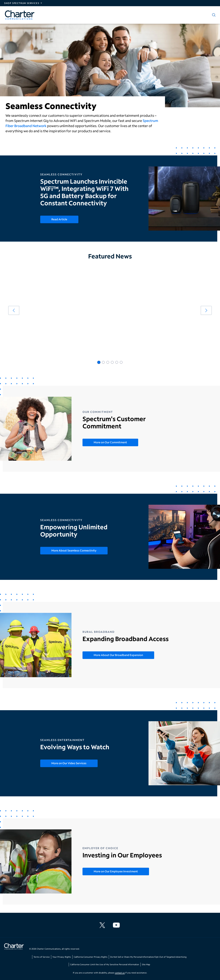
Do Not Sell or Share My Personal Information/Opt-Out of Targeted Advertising (148, 957)
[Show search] (213, 15)
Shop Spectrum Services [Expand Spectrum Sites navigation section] (22, 3)
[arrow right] (206, 310)
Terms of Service (42, 957)
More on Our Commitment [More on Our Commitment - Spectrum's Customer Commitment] (110, 442)
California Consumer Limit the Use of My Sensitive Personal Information (105, 964)
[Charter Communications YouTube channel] (117, 925)
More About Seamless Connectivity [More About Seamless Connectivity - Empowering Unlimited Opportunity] (74, 550)
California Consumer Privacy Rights (91, 957)
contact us (120, 973)
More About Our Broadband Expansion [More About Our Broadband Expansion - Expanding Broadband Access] (118, 655)
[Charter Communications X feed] (103, 925)
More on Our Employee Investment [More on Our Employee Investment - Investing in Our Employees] (116, 871)
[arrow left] (14, 310)
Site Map (146, 964)
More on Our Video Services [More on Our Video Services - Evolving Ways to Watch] (69, 763)
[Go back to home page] (14, 947)
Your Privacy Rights (62, 957)
